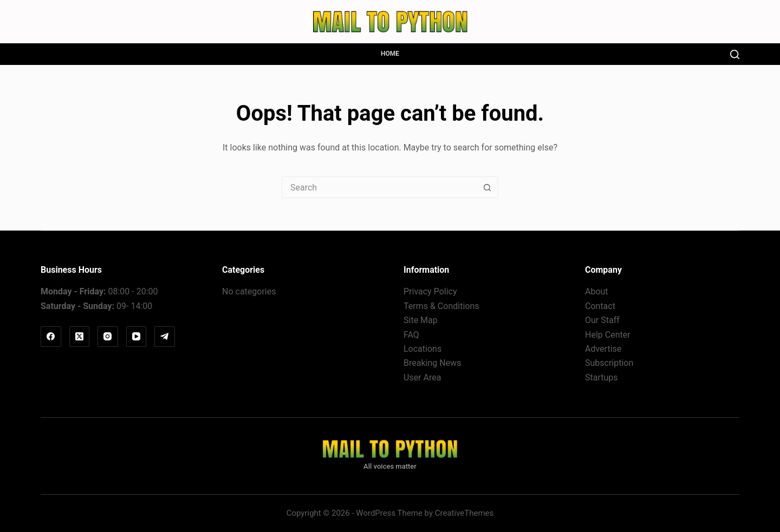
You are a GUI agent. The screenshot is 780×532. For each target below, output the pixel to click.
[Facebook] (51, 337)
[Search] (735, 54)
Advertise (603, 349)
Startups (602, 377)
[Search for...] (379, 187)
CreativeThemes (464, 513)
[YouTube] (136, 337)
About (597, 291)
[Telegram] (165, 337)
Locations (422, 349)
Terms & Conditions (441, 306)
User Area (422, 377)
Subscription (609, 363)
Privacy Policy (430, 291)
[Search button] (487, 187)
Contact (600, 306)
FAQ (411, 335)
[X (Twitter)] (80, 337)
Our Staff (602, 320)
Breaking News (432, 363)
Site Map (421, 320)
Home (390, 54)
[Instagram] (108, 337)
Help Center (608, 335)
